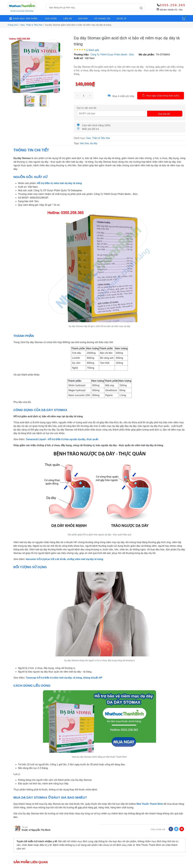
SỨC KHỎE (51, 19)
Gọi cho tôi (164, 114)
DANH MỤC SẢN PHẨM (22, 19)
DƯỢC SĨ (121, 19)
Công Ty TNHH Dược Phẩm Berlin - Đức (112, 55)
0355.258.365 (173, 5)
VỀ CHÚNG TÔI (102, 19)
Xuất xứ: (79, 58)
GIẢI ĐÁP (83, 19)
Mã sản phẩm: (147, 55)
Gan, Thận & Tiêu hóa (31, 25)
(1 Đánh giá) (92, 50)
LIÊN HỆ (67, 19)
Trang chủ (13, 25)
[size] (84, 96)
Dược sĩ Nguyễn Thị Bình (36, 830)
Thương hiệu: (81, 55)
